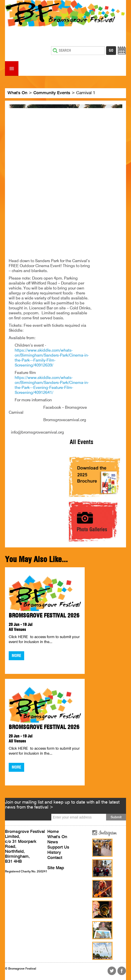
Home (53, 832)
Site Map (56, 868)
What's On (17, 93)
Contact (55, 858)
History (54, 853)
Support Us (58, 847)
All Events (82, 442)
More (16, 656)
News (53, 842)
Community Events (52, 93)
